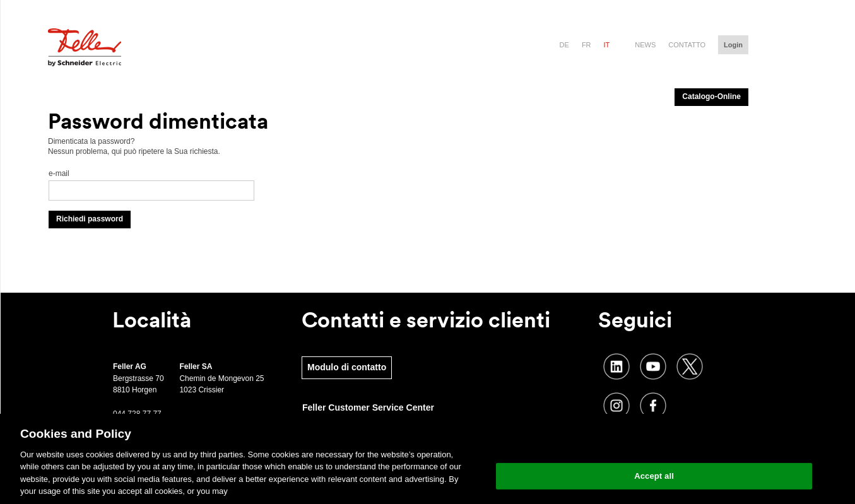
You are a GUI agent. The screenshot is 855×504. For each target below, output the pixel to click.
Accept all (654, 476)
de (564, 45)
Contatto (687, 45)
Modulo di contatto (347, 367)
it (607, 45)
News (645, 45)
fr (587, 45)
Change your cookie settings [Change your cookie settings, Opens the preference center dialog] (654, 444)
